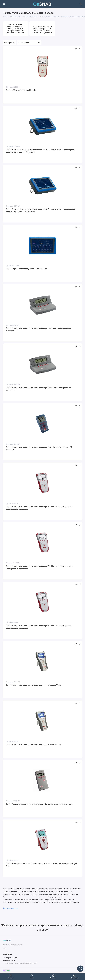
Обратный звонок (9, 960)
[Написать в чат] (80, 969)
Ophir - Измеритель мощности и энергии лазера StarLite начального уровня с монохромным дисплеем (39, 508)
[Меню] (4, 4)
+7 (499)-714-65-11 (10, 958)
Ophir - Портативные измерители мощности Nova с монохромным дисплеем (39, 804)
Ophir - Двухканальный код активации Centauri (26, 269)
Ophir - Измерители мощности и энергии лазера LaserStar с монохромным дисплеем (38, 329)
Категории (9, 43)
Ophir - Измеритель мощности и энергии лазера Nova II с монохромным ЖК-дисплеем (39, 448)
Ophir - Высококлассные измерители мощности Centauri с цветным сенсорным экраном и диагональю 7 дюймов (40, 151)
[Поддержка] (81, 4)
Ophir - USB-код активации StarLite (21, 90)
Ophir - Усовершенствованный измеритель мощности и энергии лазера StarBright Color (41, 865)
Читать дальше (10, 908)
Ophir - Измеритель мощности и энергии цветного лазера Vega (33, 685)
